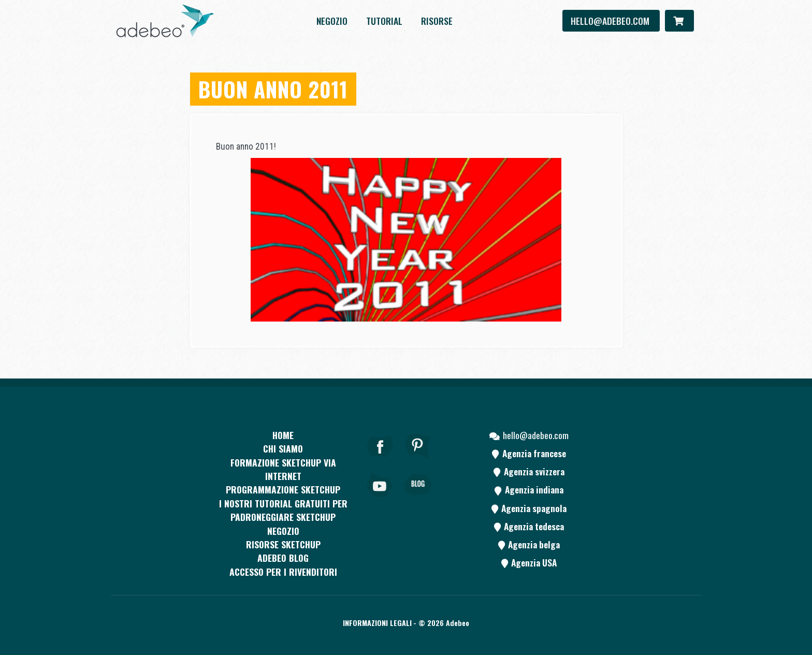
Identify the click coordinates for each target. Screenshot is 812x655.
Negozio (332, 21)
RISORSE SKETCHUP (283, 544)
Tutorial (384, 21)
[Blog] (418, 499)
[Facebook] (380, 460)
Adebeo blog (283, 558)
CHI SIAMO (283, 448)
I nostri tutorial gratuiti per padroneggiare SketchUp (283, 510)
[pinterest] (418, 460)
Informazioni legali (377, 623)
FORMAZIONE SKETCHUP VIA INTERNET (283, 469)
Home (283, 435)
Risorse (437, 21)
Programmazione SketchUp (283, 489)
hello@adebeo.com (611, 21)
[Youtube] (380, 499)
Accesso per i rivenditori (283, 572)
